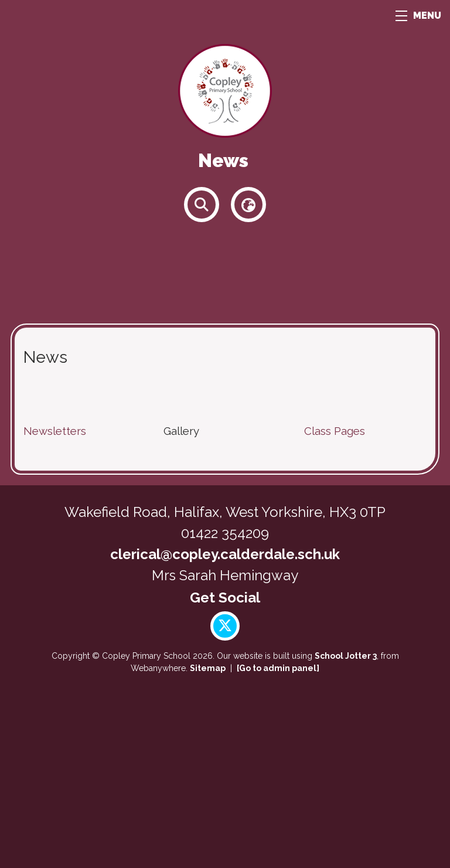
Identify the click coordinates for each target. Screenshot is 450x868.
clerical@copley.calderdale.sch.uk (225, 554)
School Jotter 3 (346, 656)
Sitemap (208, 668)
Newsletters (55, 431)
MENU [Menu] (418, 16)
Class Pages (335, 431)
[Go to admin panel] (278, 668)
